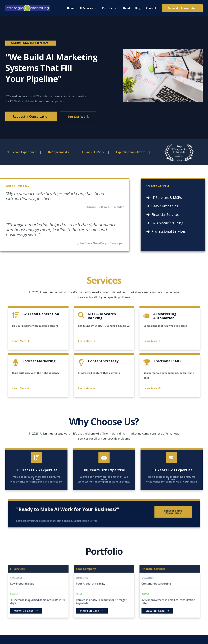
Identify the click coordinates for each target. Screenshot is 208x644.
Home (71, 8)
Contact (151, 8)
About (126, 8)
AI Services (88, 8)
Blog (138, 8)
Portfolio (109, 8)
